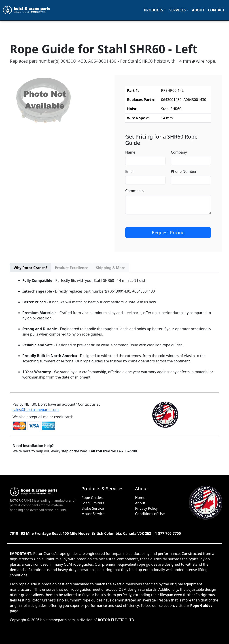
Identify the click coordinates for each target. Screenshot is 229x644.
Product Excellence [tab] (72, 268)
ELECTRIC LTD (116, 620)
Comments (134, 191)
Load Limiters (93, 503)
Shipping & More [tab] (111, 268)
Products (154, 10)
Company (179, 152)
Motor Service (93, 514)
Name (130, 152)
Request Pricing (168, 232)
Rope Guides (92, 498)
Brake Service (93, 508)
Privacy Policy (146, 508)
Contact (216, 10)
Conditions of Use (150, 514)
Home (140, 498)
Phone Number (184, 171)
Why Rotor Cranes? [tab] (30, 268)
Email (130, 171)
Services (177, 10)
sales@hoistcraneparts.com (36, 410)
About (198, 10)
